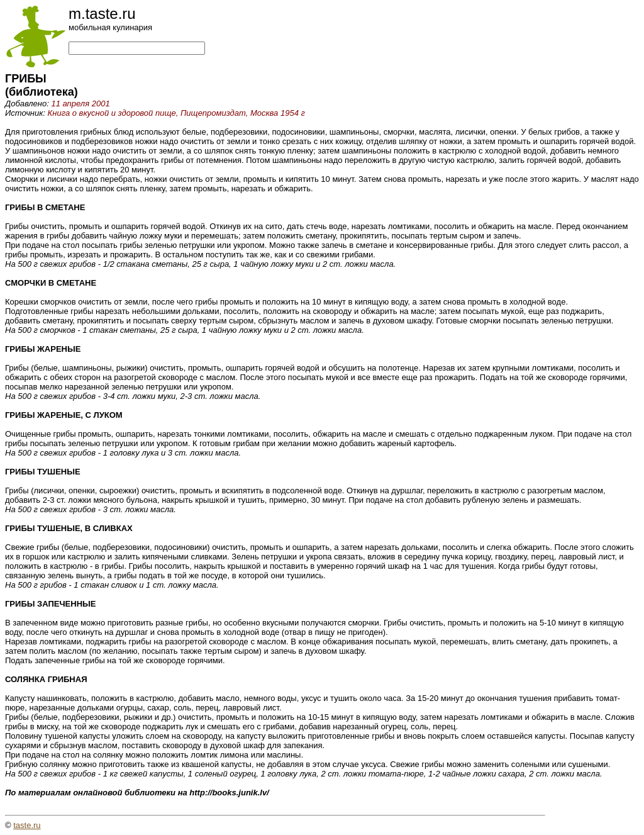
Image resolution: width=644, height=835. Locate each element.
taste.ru (27, 825)
